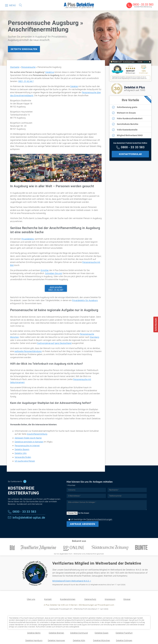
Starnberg (94, 337)
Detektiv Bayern (22, 449)
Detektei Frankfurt (124, 633)
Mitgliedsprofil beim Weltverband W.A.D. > (72, 581)
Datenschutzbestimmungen (99, 519)
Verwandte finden (23, 457)
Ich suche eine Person (25, 461)
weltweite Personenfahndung (28, 351)
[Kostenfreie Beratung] (140, 6)
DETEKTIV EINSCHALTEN (24, 49)
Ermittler (45, 270)
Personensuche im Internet (27, 446)
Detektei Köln (79, 640)
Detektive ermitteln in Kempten (29, 442)
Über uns (31, 599)
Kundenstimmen (68, 599)
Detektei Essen (102, 633)
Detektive (50, 72)
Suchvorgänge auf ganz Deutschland (54, 343)
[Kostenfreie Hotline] (130, 148)
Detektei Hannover (56, 640)
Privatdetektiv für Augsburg (85, 300)
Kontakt (48, 599)
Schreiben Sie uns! (54, 273)
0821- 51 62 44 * (26, 81)
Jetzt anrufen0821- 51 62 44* (56, 288)
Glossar (127, 599)
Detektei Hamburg (34, 640)
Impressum (110, 599)
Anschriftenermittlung (37, 434)
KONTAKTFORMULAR (130, 154)
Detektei (74, 86)
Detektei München (102, 640)
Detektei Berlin (34, 633)
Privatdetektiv (28, 239)
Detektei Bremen (56, 633)
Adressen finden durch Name (28, 438)
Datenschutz (90, 599)
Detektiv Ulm (21, 453)
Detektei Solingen (124, 640)
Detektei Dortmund (79, 633)
